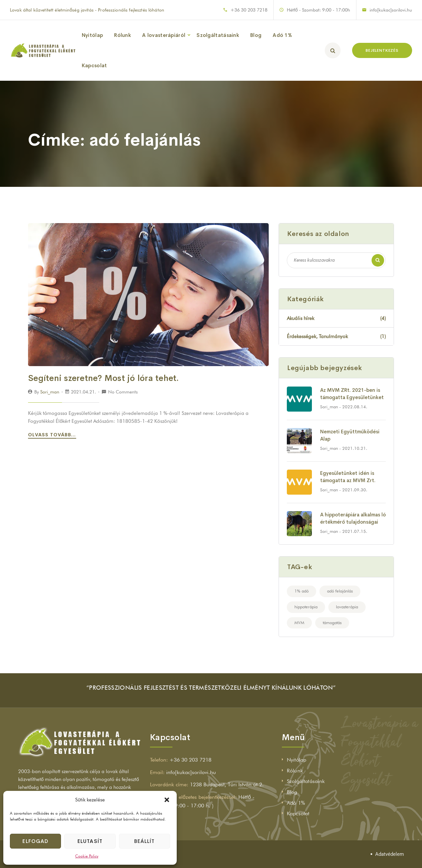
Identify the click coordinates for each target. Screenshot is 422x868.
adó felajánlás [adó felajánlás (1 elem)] (340, 591)
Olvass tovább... (53, 435)
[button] (167, 800)
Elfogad (35, 841)
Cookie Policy (87, 856)
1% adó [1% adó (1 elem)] (301, 591)
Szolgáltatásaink (218, 35)
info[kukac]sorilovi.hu (391, 10)
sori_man (50, 392)
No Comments (123, 392)
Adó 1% (282, 35)
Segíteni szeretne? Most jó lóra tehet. (104, 378)
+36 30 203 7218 (249, 10)
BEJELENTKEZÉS (382, 50)
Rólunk (122, 35)
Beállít (144, 841)
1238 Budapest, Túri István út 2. (227, 784)
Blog (256, 35)
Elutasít (90, 841)
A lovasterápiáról (164, 35)
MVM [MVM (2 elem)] (299, 622)
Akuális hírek (336, 318)
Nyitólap (92, 35)
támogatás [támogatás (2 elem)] (332, 622)
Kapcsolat (94, 65)
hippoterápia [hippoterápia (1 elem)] (306, 607)
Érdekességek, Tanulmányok (336, 336)
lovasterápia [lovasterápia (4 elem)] (347, 607)
